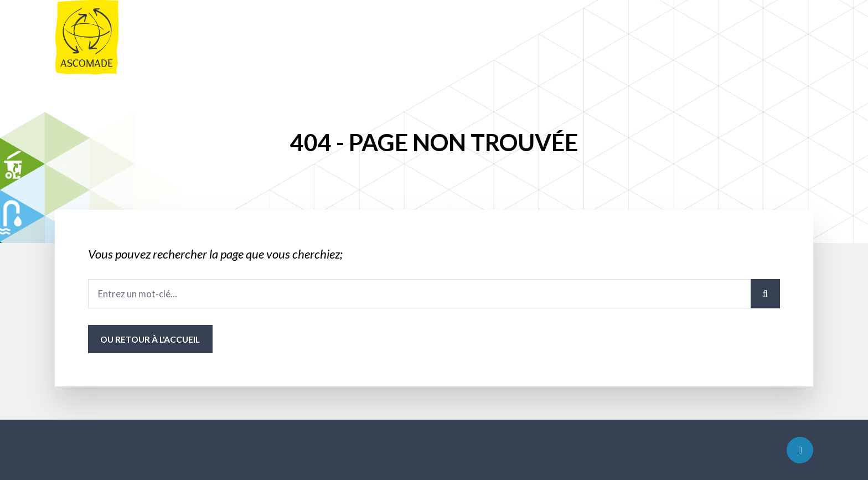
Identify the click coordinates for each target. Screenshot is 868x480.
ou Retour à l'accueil (150, 339)
